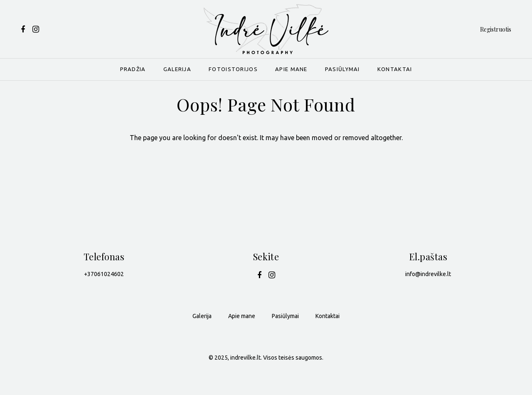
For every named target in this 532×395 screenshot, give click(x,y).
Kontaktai (395, 69)
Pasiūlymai (342, 69)
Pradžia (133, 69)
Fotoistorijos (233, 69)
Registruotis (496, 29)
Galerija (177, 69)
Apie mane (291, 69)
